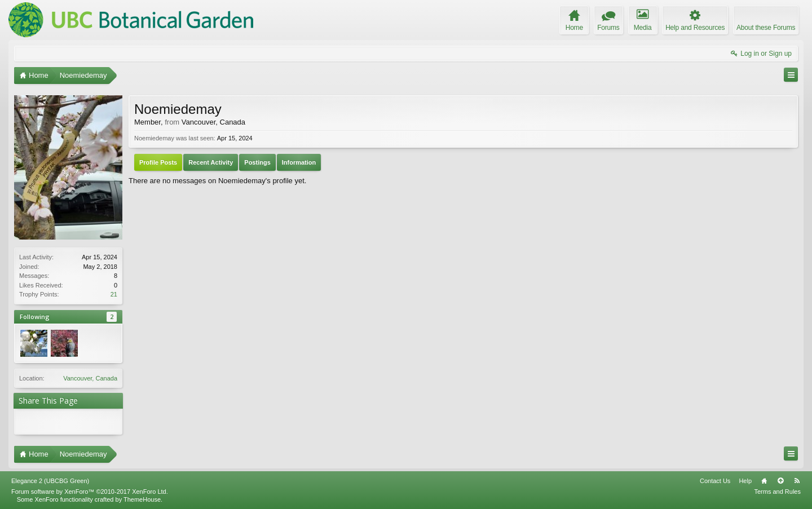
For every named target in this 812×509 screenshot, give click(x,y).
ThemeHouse (142, 499)
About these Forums (766, 28)
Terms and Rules (777, 492)
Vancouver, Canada (90, 378)
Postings (257, 162)
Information (299, 162)
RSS (797, 481)
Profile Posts (158, 162)
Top (780, 481)
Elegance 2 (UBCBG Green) (50, 481)
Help (745, 481)
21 (114, 294)
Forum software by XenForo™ (90, 492)
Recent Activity (211, 162)
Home (764, 481)
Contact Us (715, 481)
